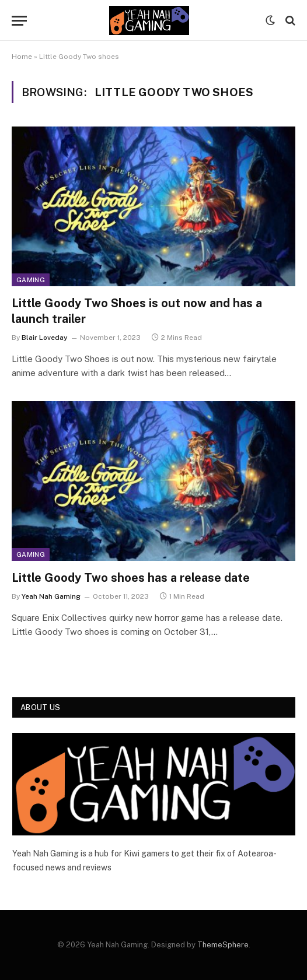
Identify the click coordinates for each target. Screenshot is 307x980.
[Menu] (19, 21)
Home (22, 57)
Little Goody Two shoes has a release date (131, 578)
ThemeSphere (223, 945)
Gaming (31, 280)
